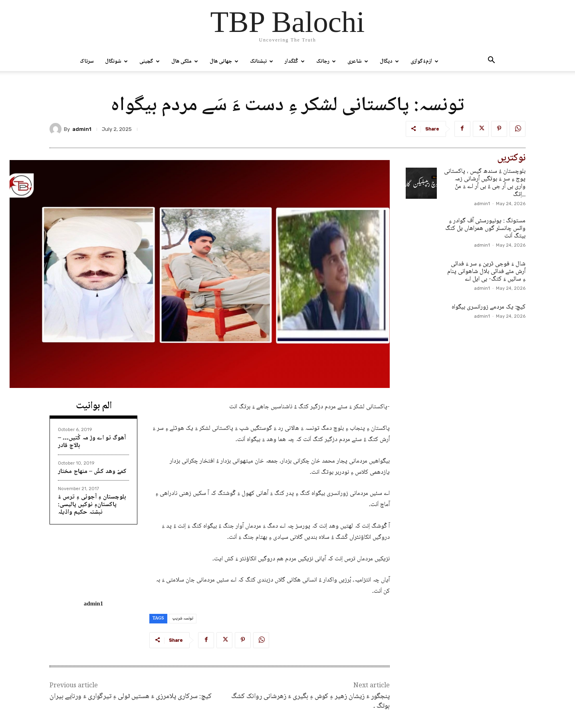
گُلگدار (295, 61)
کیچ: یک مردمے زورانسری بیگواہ (489, 307)
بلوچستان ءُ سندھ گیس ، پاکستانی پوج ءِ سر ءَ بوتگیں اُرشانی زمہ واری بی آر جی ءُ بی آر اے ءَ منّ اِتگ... (485, 183)
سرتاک (87, 61)
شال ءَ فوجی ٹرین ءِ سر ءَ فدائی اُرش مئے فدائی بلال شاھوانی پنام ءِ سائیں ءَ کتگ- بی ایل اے (486, 272)
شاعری (358, 61)
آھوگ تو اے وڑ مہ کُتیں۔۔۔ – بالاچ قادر (92, 442)
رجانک (326, 61)
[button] (491, 62)
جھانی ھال (224, 61)
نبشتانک (262, 61)
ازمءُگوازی (424, 61)
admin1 (82, 129)
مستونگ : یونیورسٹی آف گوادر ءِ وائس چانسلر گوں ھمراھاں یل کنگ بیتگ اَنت (485, 228)
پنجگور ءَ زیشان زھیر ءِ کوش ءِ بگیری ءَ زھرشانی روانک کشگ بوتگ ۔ (310, 701)
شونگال (116, 61)
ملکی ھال (185, 61)
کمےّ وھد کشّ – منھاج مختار (92, 472)
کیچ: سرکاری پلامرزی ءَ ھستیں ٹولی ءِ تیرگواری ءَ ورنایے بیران (131, 696)
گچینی (150, 61)
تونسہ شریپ (183, 618)
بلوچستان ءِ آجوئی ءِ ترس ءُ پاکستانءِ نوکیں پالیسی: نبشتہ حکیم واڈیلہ (92, 505)
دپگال (389, 61)
